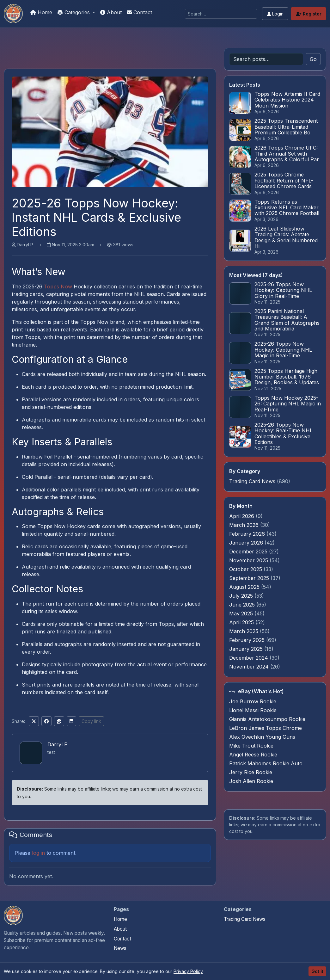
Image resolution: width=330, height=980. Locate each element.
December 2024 (249, 658)
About (111, 12)
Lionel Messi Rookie (253, 710)
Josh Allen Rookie (251, 781)
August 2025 (245, 587)
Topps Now (58, 287)
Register (309, 14)
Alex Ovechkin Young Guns (262, 737)
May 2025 (242, 613)
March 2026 (245, 525)
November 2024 (250, 667)
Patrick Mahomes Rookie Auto (266, 763)
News (120, 948)
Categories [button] (74, 12)
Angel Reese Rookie (253, 755)
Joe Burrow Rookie (253, 701)
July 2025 (242, 596)
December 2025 (249, 552)
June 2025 (243, 605)
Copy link (91, 721)
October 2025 (246, 569)
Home (41, 12)
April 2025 (242, 622)
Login (275, 14)
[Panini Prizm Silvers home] (13, 915)
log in (38, 853)
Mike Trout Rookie (251, 746)
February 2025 (248, 640)
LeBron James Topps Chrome (266, 728)
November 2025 (249, 560)
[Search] (221, 14)
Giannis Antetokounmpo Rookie (267, 719)
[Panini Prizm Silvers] (13, 14)
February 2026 (248, 534)
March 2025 (244, 631)
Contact (139, 12)
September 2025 (250, 578)
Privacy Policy (188, 971)
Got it (317, 971)
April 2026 (242, 516)
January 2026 (247, 543)
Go (313, 59)
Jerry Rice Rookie (251, 772)
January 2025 (247, 649)
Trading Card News (252, 481)
